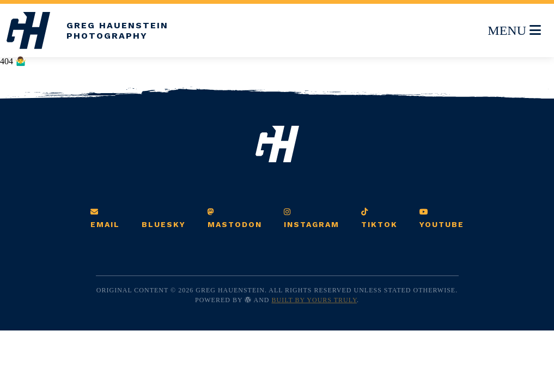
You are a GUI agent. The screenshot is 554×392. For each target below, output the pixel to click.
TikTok (379, 218)
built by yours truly (315, 300)
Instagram (312, 218)
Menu (514, 29)
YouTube (442, 218)
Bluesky (164, 224)
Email (105, 218)
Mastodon (235, 218)
